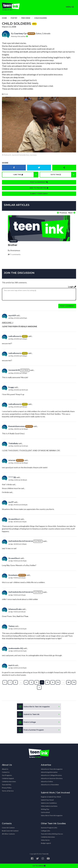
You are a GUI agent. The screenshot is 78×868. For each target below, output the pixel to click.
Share (5, 163)
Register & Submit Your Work (51, 797)
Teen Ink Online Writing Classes (52, 834)
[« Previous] (5, 682)
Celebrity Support (8, 778)
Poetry (14, 18)
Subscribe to (33, 707)
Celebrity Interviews (9, 781)
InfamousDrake (15, 609)
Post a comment (39, 182)
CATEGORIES (39, 866)
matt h (11, 665)
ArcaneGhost (14, 519)
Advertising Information (49, 772)
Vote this (63, 175)
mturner (12, 460)
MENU (70, 7)
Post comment (67, 306)
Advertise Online (47, 781)
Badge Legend (46, 843)
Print (5, 94)
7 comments (14, 254)
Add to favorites (39, 188)
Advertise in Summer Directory (52, 778)
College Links (46, 831)
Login (72, 287)
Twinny (11, 626)
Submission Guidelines (49, 803)
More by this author (19, 36)
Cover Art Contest (8, 828)
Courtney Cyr (20, 33)
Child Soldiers (40, 18)
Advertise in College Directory (51, 775)
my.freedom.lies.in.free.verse (21, 541)
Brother (13, 245)
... (21, 682)
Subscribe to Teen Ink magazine (52, 815)
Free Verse (26, 18)
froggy (11, 387)
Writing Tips (45, 809)
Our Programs (7, 775)
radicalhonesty (15, 336)
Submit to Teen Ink (28, 714)
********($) (12, 477)
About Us (5, 769)
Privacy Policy (7, 788)
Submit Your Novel (47, 800)
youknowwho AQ (16, 648)
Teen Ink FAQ (7, 785)
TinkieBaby (13, 443)
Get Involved (45, 812)
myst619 (12, 315)
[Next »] (39, 687)
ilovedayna (13, 575)
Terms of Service (8, 791)
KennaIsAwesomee (17, 426)
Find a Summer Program (30, 730)
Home (4, 18)
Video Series (45, 840)
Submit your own (39, 194)
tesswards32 (14, 370)
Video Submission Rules (49, 806)
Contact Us (6, 772)
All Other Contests (8, 834)
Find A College (26, 722)
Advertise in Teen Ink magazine (52, 769)
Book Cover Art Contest (10, 831)
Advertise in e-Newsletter (50, 785)
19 (74, 682)
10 (58, 682)
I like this (26, 175)
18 (69, 682)
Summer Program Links (49, 828)
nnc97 (11, 502)
